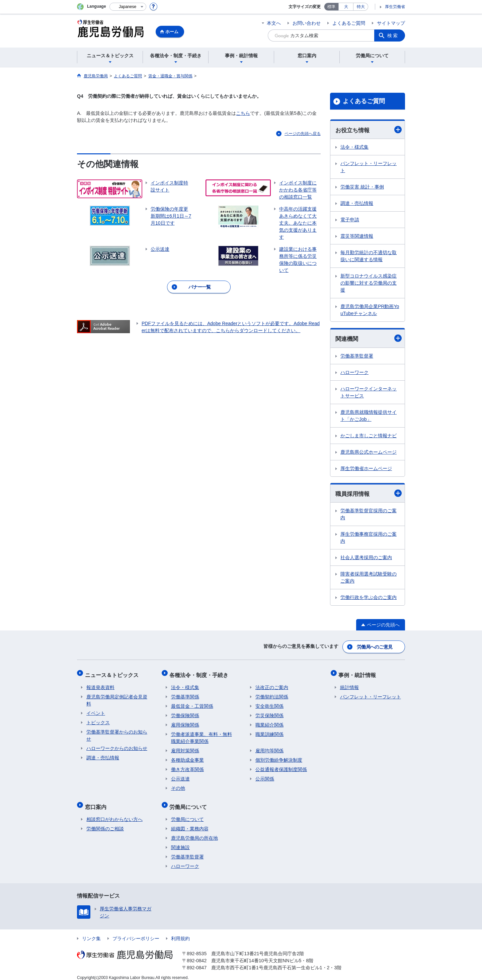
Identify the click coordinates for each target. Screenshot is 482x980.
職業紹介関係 (269, 722)
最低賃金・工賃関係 (192, 703)
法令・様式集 (354, 147)
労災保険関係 (269, 712)
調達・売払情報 (357, 204)
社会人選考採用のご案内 (366, 558)
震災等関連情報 (357, 236)
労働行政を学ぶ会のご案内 (369, 598)
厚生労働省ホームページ (366, 469)
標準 (331, 7)
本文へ (274, 23)
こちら (243, 113)
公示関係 (265, 775)
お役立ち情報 (369, 130)
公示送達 (180, 775)
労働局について (190, 802)
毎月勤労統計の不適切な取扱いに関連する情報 (369, 256)
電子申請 (350, 220)
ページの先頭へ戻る (303, 134)
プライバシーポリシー (136, 932)
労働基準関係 (185, 693)
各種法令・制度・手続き (200, 673)
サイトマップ (391, 23)
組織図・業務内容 (190, 822)
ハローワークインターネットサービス (369, 393)
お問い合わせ (307, 23)
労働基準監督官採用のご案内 (369, 515)
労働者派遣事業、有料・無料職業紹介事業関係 (202, 734)
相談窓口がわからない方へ (114, 813)
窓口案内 (97, 802)
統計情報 (349, 684)
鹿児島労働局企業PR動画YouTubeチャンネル (370, 310)
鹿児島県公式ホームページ (369, 453)
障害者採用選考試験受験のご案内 (369, 578)
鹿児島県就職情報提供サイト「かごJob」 (369, 416)
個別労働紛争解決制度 (279, 757)
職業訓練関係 (269, 731)
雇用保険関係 (185, 722)
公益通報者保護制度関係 (281, 766)
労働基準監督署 (357, 357)
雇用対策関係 (185, 747)
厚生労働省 (395, 7)
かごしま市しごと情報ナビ (369, 436)
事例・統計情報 (359, 673)
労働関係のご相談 (105, 822)
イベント (96, 710)
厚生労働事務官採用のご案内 (369, 539)
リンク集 (91, 932)
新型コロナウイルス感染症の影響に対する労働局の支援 (369, 283)
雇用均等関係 (269, 747)
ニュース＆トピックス (113, 673)
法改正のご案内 (272, 684)
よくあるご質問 (349, 23)
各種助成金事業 (187, 757)
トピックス (98, 719)
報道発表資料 (100, 684)
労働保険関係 (185, 712)
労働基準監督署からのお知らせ (117, 732)
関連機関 (369, 339)
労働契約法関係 (272, 693)
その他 (178, 785)
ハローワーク (354, 373)
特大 (361, 7)
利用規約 (180, 932)
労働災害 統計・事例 (362, 187)
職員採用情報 (369, 494)
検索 (393, 35)
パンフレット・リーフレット (369, 167)
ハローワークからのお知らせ (117, 745)
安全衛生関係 (269, 703)
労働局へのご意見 (375, 647)
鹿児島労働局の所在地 (194, 832)
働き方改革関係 (187, 766)
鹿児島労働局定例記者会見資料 (117, 697)
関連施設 (180, 841)
